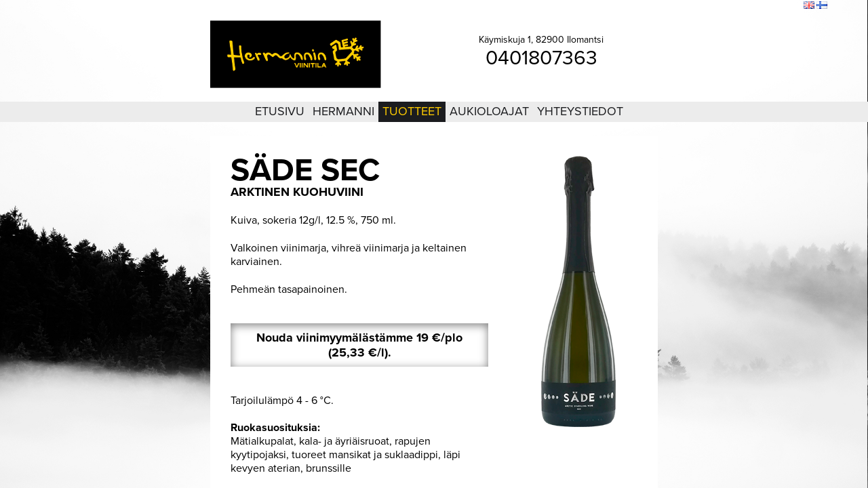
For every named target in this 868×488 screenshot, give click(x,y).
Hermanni (343, 111)
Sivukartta (758, 6)
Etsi (790, 6)
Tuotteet (412, 111)
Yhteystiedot (580, 111)
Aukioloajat (489, 111)
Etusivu (280, 111)
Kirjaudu (719, 6)
